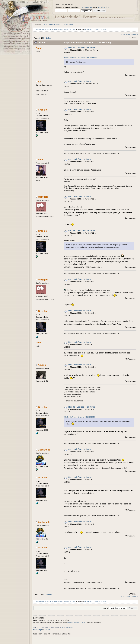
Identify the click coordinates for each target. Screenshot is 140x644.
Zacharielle (44, 450)
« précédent (126, 34)
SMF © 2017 (45, 627)
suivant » (134, 34)
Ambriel (42, 365)
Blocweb (47, 630)
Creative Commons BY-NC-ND (77, 623)
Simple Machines (55, 627)
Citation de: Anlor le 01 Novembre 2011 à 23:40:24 (80, 58)
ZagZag (89, 29)
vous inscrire (103, 7)
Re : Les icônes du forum (80, 81)
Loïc (40, 160)
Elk (85, 29)
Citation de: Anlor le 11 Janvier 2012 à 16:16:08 (80, 417)
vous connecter (86, 7)
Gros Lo (42, 110)
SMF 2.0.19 (37, 627)
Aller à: (106, 608)
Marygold (43, 197)
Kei (40, 82)
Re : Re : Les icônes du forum (82, 48)
